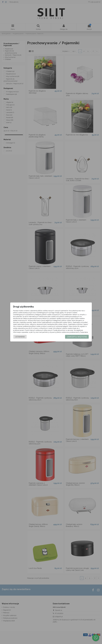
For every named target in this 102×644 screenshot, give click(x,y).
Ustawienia (20, 338)
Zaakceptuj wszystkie (77, 338)
